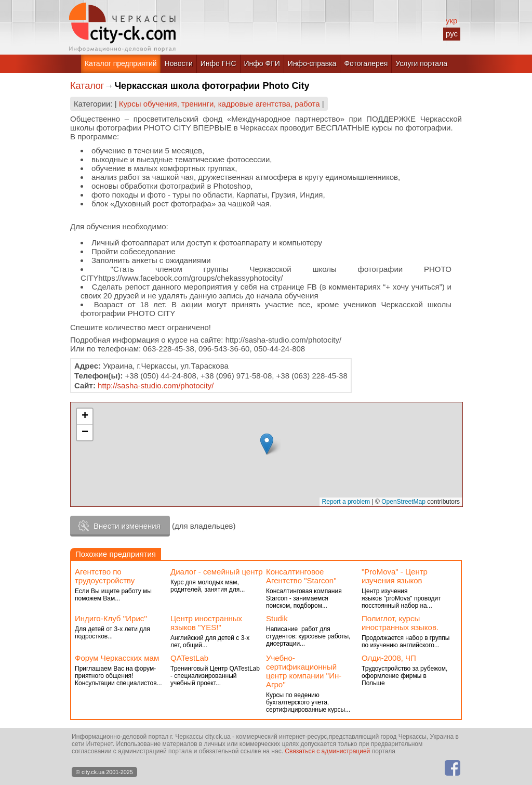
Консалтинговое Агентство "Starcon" (301, 576)
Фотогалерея (366, 63)
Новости (179, 63)
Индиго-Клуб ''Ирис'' (111, 618)
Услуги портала (421, 63)
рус (452, 34)
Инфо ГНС (218, 63)
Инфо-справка (312, 63)
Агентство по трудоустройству (105, 576)
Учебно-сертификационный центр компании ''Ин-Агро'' (304, 671)
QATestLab (189, 658)
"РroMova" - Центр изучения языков (395, 576)
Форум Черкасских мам (117, 658)
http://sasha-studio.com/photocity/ (156, 385)
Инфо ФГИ (262, 63)
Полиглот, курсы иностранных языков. (400, 623)
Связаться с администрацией (327, 751)
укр (451, 21)
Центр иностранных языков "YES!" (206, 623)
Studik (277, 618)
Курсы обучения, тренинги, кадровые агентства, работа (220, 104)
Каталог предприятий (121, 63)
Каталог (87, 86)
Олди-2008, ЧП (389, 658)
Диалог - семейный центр (217, 572)
